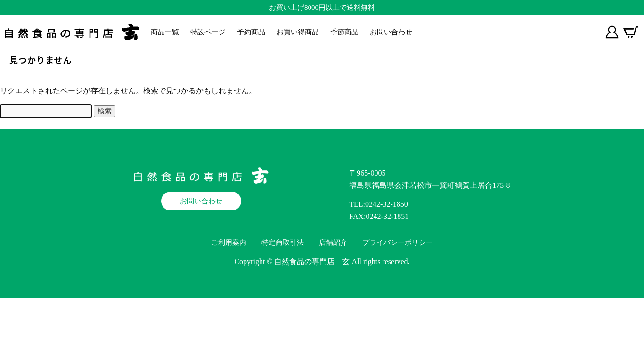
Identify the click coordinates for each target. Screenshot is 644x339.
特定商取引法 (283, 242)
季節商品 (344, 32)
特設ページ (208, 32)
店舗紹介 (333, 242)
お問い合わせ (391, 32)
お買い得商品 (298, 32)
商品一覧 (165, 32)
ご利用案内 (229, 242)
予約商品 (251, 32)
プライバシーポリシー (398, 242)
